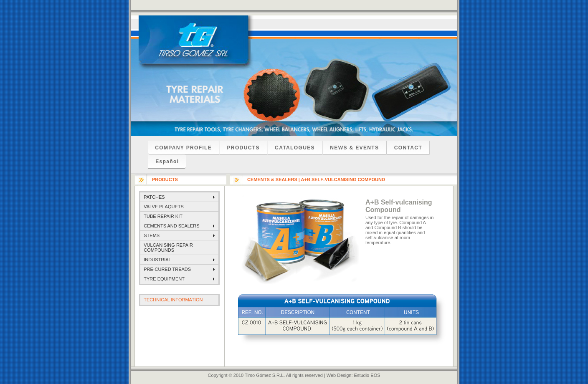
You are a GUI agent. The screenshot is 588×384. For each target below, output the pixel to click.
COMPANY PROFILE (183, 148)
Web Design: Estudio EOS (354, 375)
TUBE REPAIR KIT (163, 216)
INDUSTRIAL (157, 260)
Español (167, 162)
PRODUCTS (243, 148)
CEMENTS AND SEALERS (171, 226)
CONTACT (408, 148)
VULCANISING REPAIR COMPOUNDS (168, 248)
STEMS (152, 235)
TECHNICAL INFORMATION (173, 300)
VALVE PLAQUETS (164, 207)
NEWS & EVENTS (354, 148)
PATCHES (154, 197)
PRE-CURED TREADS (167, 269)
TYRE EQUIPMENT (164, 279)
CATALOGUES (295, 148)
